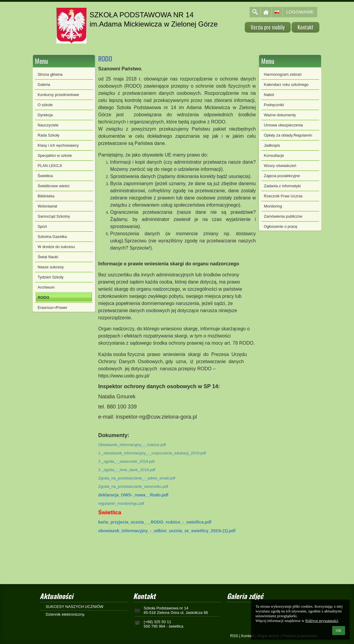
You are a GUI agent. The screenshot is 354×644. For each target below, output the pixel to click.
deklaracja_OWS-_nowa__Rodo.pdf (133, 495)
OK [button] (339, 630)
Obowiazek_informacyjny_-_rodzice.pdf (132, 445)
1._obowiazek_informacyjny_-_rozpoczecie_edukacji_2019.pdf (152, 453)
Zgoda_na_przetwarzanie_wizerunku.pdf (133, 486)
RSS (234, 636)
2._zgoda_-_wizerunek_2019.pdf (126, 461)
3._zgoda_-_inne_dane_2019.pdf (127, 470)
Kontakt (248, 636)
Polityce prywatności (322, 621)
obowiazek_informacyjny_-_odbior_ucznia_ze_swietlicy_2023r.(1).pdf (167, 531)
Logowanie (300, 12)
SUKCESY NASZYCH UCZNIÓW (74, 607)
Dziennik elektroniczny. (65, 614)
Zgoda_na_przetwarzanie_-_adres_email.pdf (137, 478)
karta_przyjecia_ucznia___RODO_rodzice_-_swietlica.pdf (155, 522)
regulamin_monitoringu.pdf (121, 503)
